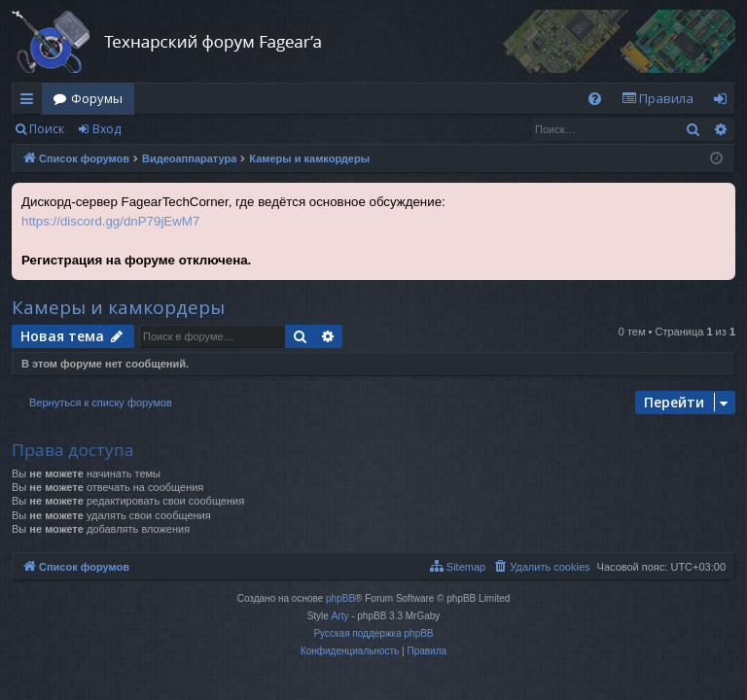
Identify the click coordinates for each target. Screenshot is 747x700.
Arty (340, 616)
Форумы (97, 98)
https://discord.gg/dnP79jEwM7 (110, 221)
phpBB (340, 598)
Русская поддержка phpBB (373, 633)
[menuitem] (595, 99)
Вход (107, 129)
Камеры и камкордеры (118, 307)
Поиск (47, 129)
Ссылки (31, 102)
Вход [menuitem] (724, 102)
